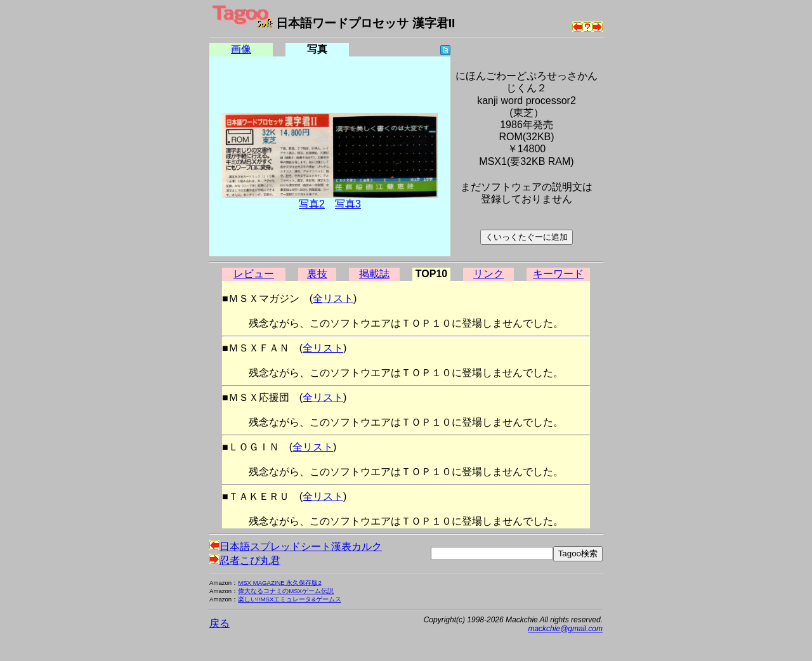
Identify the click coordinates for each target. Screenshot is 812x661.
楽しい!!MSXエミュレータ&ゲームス (290, 599)
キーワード (558, 274)
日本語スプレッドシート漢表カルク (296, 546)
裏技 (317, 274)
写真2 (312, 204)
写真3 (348, 204)
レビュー (254, 274)
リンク (488, 274)
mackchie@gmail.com (565, 629)
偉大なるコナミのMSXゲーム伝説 (286, 591)
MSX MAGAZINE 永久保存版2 (280, 583)
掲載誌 (374, 274)
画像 (241, 49)
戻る (219, 623)
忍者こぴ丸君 (245, 560)
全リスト (333, 298)
